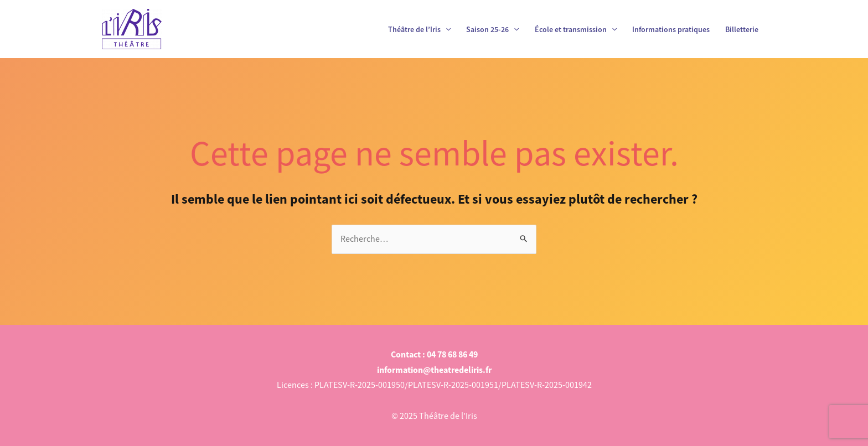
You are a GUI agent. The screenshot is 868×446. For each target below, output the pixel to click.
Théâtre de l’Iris (419, 29)
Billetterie (742, 29)
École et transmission (576, 29)
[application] (446, 29)
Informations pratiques (671, 29)
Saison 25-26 (492, 29)
